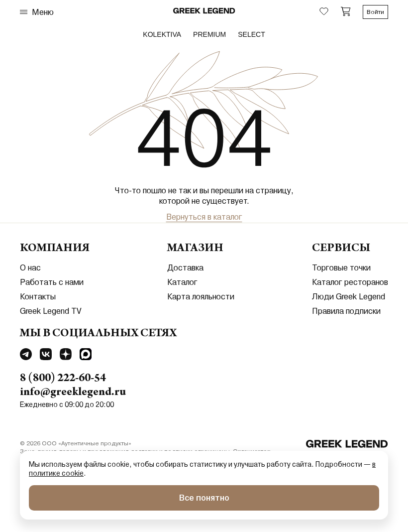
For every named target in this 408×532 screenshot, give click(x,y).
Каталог (182, 282)
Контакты (38, 297)
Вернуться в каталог (204, 217)
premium (209, 34)
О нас (30, 268)
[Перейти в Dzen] (66, 356)
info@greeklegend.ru (73, 393)
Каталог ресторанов (350, 282)
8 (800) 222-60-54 (63, 379)
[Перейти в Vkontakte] (46, 356)
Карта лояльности (201, 297)
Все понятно (204, 498)
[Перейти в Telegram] (26, 356)
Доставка (185, 268)
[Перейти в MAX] (86, 356)
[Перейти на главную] (347, 445)
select (251, 34)
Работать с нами (52, 282)
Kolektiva (162, 34)
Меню (37, 12)
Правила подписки (346, 311)
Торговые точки (341, 268)
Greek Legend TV (51, 311)
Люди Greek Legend (349, 297)
